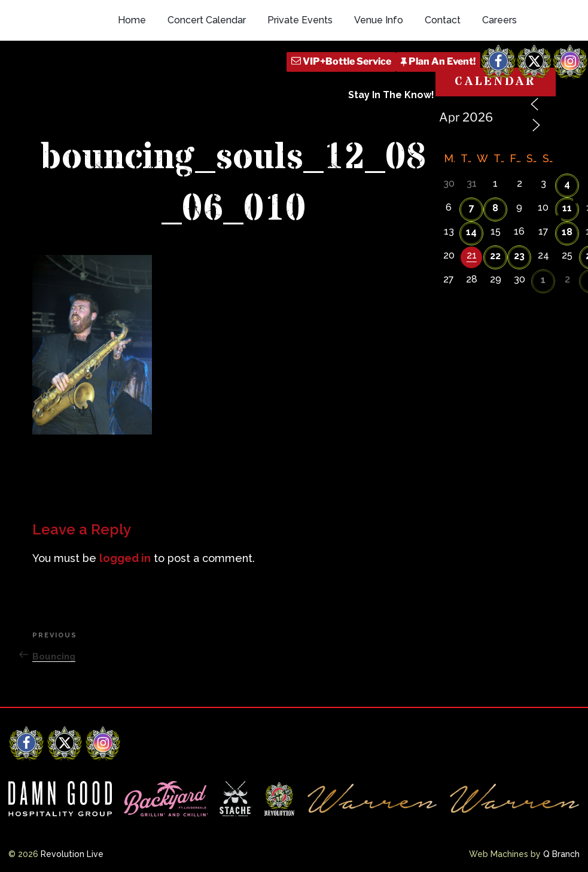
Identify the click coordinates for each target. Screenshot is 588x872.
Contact (443, 20)
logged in (125, 558)
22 (495, 256)
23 (519, 256)
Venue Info (379, 20)
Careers (499, 20)
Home (132, 20)
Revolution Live (72, 854)
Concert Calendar (207, 20)
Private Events (300, 20)
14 (471, 232)
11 (567, 208)
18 (567, 232)
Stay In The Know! (391, 95)
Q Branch (561, 854)
